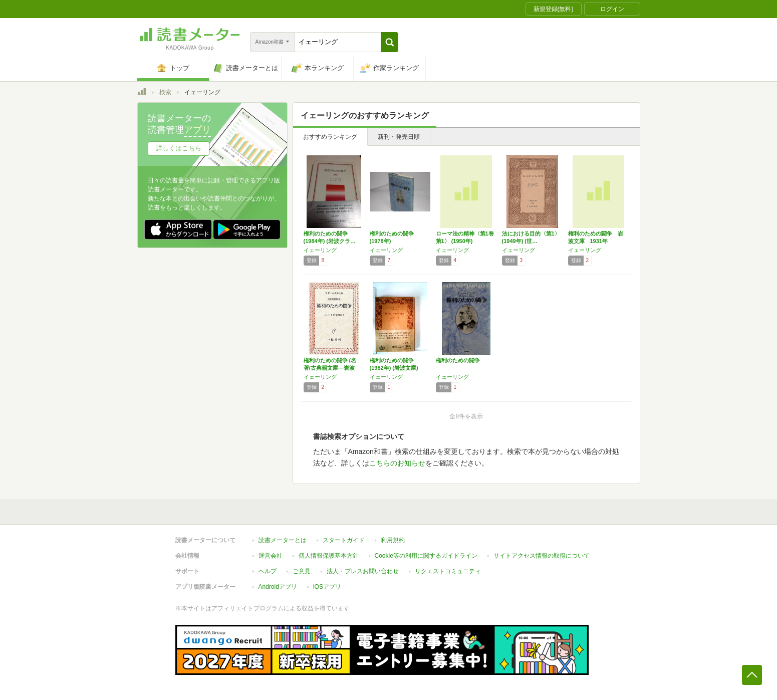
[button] (390, 42)
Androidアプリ (278, 587)
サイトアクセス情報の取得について (542, 556)
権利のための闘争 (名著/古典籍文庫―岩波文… (330, 368)
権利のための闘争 (458, 360)
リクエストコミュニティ (448, 571)
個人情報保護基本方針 (329, 556)
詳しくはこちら (179, 148)
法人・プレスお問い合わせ (363, 571)
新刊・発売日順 (399, 137)
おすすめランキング (330, 137)
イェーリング (320, 250)
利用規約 (393, 540)
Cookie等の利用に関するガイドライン (426, 556)
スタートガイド (344, 540)
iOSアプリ (327, 587)
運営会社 (271, 556)
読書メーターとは (283, 540)
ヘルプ (268, 571)
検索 (165, 92)
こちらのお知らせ (397, 463)
